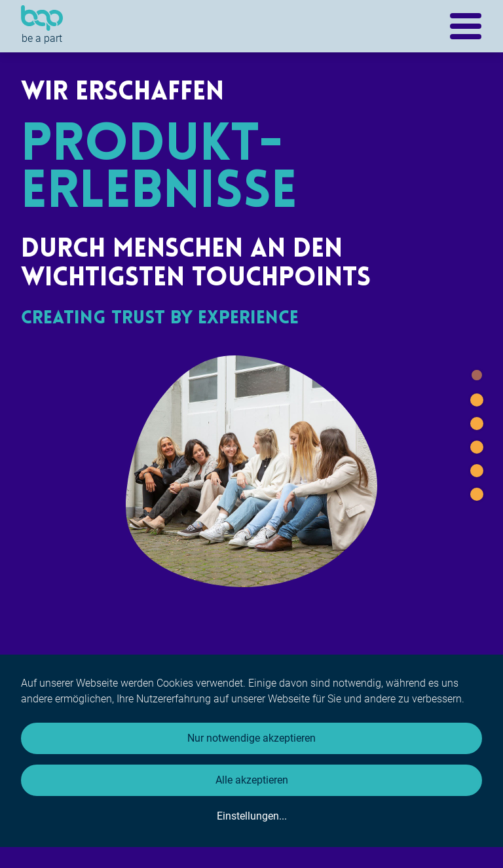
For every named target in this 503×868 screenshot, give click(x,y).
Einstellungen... (252, 816)
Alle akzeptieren (252, 780)
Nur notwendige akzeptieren (251, 738)
